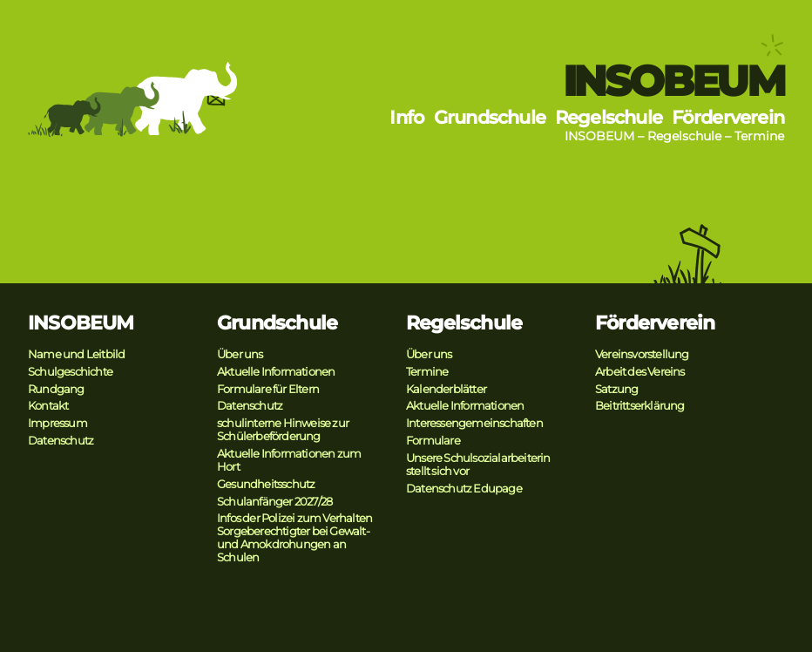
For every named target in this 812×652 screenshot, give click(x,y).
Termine (759, 136)
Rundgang (56, 389)
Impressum (58, 423)
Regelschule (609, 117)
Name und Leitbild (76, 354)
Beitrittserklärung (640, 406)
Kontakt (48, 406)
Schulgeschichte (70, 372)
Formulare (433, 441)
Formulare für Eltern (268, 389)
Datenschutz (61, 441)
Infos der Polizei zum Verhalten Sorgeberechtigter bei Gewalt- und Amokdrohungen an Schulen (294, 538)
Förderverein (728, 117)
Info (407, 117)
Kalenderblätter (446, 389)
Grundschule (490, 117)
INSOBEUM (673, 81)
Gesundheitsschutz (266, 484)
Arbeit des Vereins (640, 372)
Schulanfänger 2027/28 (274, 502)
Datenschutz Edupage (464, 489)
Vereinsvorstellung (642, 354)
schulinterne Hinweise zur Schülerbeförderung (283, 430)
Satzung (616, 389)
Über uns (240, 354)
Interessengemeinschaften (474, 423)
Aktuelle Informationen (276, 372)
